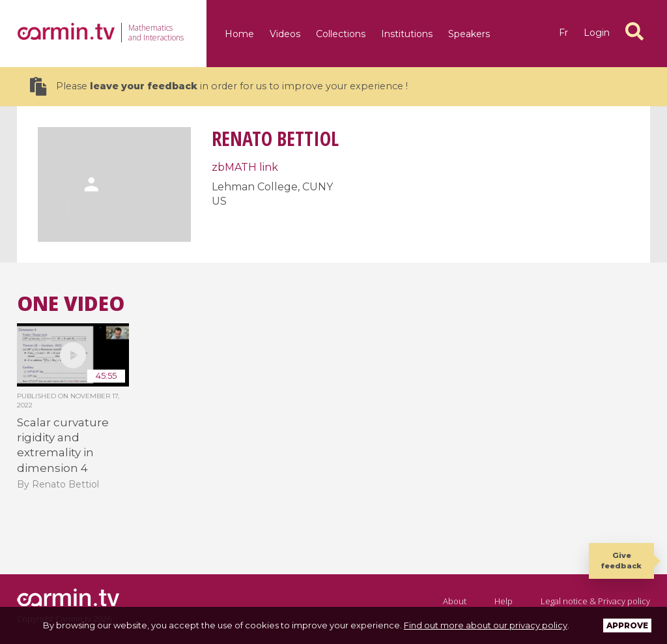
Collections (341, 34)
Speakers (469, 34)
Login (597, 33)
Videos (285, 34)
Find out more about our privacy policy (486, 625)
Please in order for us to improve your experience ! (219, 86)
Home (239, 34)
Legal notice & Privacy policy (595, 601)
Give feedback (621, 560)
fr (563, 33)
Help (504, 601)
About (455, 601)
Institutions (407, 34)
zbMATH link (245, 167)
